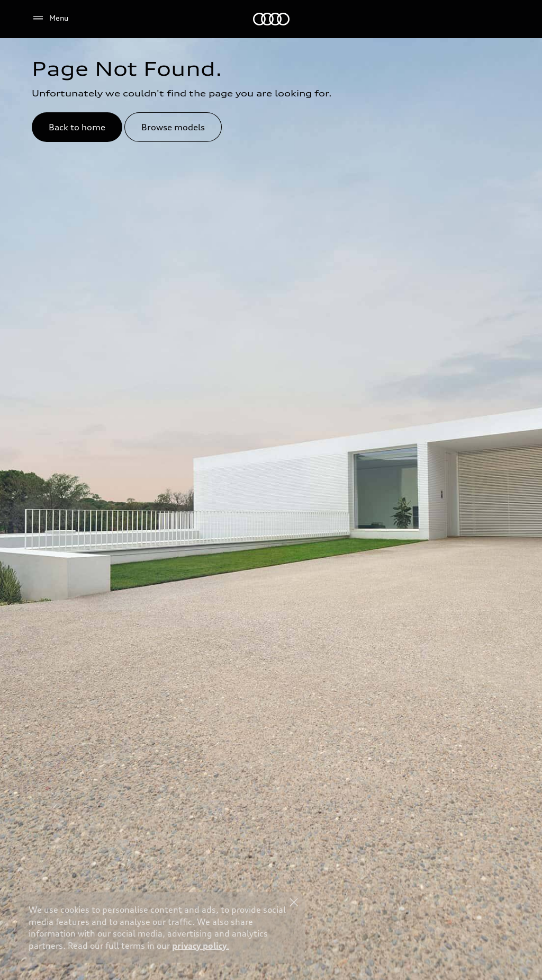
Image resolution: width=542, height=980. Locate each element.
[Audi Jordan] (271, 19)
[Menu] (50, 19)
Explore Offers (370, 951)
